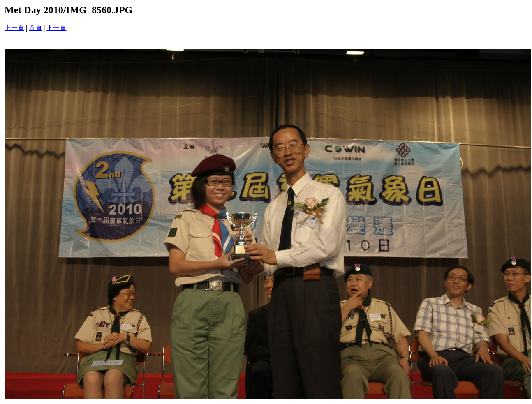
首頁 (35, 28)
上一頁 (14, 28)
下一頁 (56, 28)
